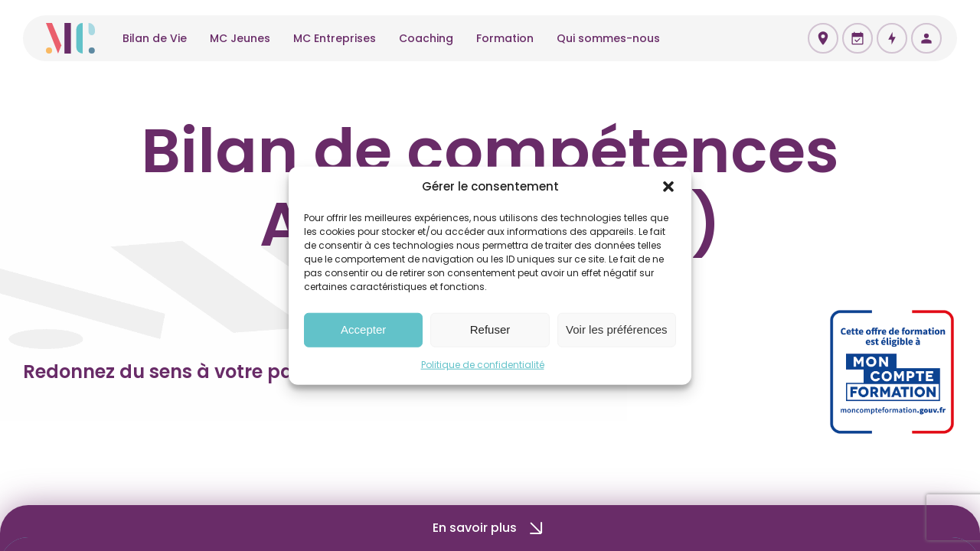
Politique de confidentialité (483, 364)
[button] (668, 187)
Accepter (363, 329)
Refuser (490, 329)
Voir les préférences (617, 329)
